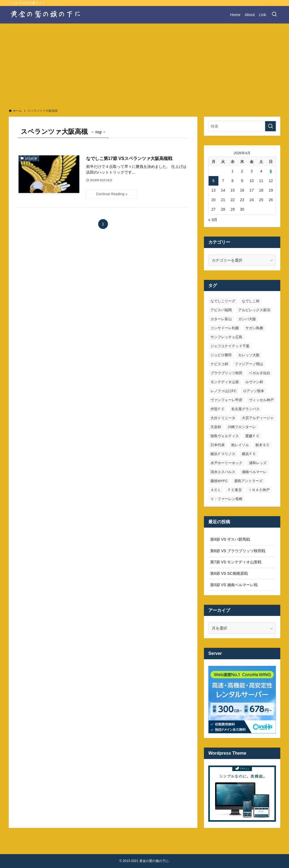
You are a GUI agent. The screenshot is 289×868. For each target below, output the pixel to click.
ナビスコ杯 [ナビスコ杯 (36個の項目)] (219, 364)
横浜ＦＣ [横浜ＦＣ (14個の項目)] (249, 454)
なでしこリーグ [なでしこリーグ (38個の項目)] (223, 301)
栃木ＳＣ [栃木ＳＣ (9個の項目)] (263, 445)
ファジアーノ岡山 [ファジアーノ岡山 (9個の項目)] (249, 364)
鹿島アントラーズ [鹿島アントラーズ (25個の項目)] (248, 481)
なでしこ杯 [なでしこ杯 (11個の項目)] (251, 301)
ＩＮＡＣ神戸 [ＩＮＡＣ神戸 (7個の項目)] (259, 490)
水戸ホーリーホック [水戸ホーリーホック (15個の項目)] (226, 463)
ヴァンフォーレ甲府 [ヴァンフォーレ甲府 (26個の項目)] (226, 400)
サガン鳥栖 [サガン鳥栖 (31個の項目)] (254, 328)
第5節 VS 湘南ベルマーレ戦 (234, 585)
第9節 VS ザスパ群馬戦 (230, 539)
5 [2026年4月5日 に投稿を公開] (271, 171)
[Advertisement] (144, 64)
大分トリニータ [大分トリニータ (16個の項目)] (223, 418)
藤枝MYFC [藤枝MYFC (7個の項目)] (219, 481)
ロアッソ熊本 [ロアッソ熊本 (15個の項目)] (254, 391)
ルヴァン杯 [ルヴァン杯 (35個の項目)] (254, 382)
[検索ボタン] (274, 15)
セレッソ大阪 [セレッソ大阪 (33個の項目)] (249, 355)
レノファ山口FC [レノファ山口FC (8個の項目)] (223, 391)
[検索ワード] (242, 126)
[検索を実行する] (270, 126)
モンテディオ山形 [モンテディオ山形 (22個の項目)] (225, 382)
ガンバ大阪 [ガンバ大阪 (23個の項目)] (247, 319)
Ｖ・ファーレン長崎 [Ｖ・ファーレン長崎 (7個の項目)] (226, 499)
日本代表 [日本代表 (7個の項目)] (218, 445)
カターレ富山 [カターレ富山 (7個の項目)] (221, 319)
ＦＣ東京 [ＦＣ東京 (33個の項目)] (235, 490)
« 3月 (213, 220)
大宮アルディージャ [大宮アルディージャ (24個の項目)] (258, 418)
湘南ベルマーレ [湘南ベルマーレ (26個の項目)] (254, 472)
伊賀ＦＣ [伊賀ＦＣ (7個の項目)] (218, 409)
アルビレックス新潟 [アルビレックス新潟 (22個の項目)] (254, 310)
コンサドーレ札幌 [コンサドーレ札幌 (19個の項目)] (225, 328)
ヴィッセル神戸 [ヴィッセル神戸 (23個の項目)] (261, 400)
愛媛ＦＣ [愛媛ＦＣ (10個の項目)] (252, 436)
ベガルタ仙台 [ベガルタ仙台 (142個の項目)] (260, 373)
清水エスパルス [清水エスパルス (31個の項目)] (223, 472)
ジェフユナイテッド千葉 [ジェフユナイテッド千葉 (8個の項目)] (230, 346)
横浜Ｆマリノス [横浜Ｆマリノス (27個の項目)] (223, 454)
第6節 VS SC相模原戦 (229, 573)
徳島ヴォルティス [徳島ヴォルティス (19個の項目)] (225, 436)
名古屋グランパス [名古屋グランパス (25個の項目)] (245, 409)
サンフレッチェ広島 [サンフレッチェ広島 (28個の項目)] (226, 337)
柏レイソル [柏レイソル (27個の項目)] (240, 445)
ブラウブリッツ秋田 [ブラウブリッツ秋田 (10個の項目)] (226, 373)
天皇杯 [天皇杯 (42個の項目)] (216, 427)
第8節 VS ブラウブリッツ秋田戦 (238, 551)
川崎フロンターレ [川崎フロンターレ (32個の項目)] (242, 427)
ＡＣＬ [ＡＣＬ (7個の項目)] (216, 490)
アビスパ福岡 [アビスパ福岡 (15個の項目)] (221, 310)
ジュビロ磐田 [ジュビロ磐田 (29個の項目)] (221, 355)
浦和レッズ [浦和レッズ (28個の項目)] (258, 463)
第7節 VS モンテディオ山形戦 (236, 562)
